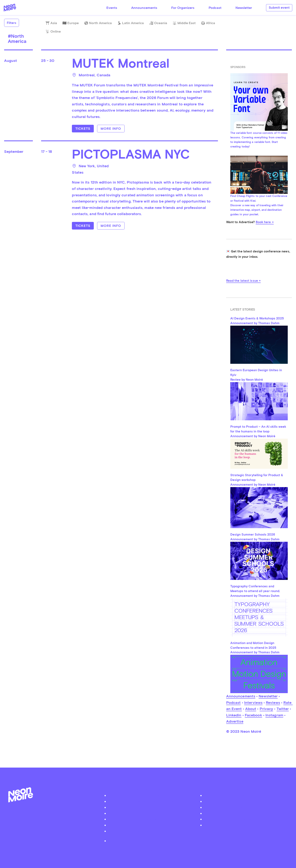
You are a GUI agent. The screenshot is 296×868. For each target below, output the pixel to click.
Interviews (253, 703)
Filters (12, 23)
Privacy (266, 709)
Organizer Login (150, 813)
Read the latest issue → (243, 281)
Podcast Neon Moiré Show (150, 801)
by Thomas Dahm (148, 850)
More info (111, 129)
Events (112, 8)
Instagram (274, 715)
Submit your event (150, 807)
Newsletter (244, 8)
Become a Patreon (150, 831)
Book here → (265, 222)
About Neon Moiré (150, 795)
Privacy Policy (150, 841)
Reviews (273, 703)
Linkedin (234, 715)
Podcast (215, 8)
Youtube (246, 825)
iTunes (246, 819)
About (251, 709)
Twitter (283, 709)
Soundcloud (246, 813)
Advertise (235, 721)
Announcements (144, 8)
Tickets (83, 129)
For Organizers (183, 8)
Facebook (253, 715)
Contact (150, 825)
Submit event (279, 8)
